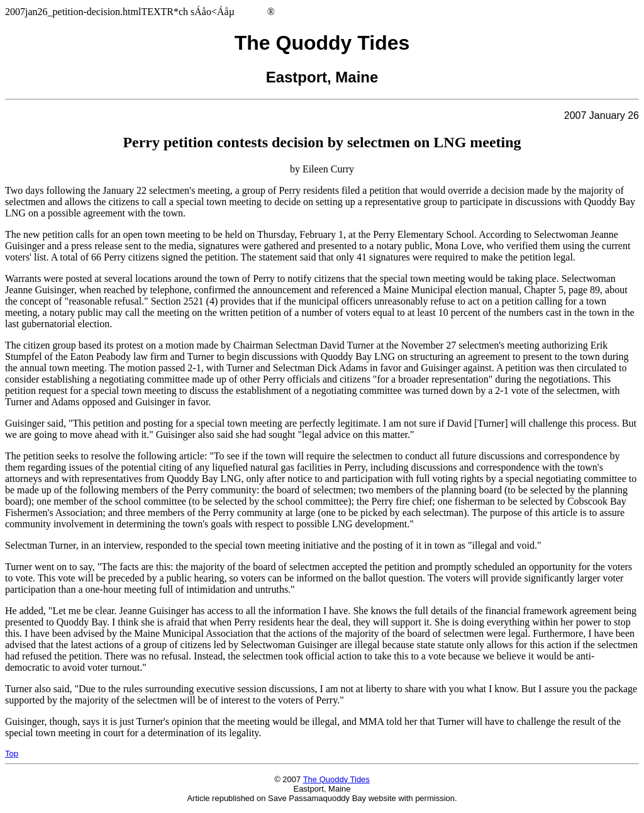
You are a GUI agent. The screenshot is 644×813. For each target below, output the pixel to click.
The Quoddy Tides (336, 779)
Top (12, 754)
